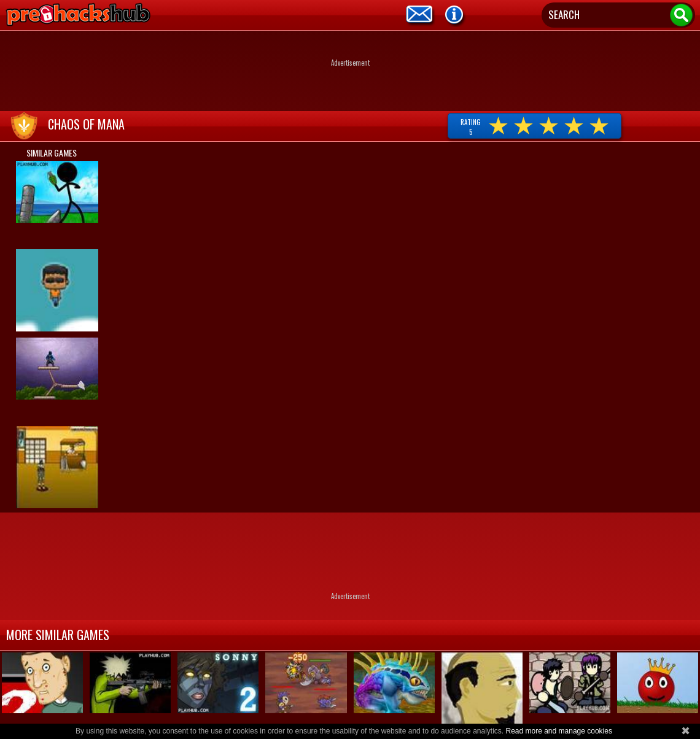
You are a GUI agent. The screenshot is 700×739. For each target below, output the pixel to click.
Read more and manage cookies (558, 731)
